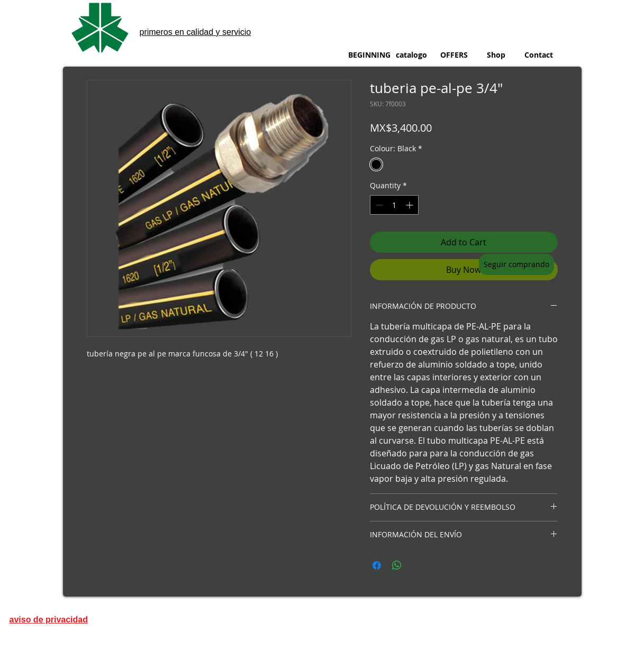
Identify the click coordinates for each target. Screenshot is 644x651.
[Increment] (410, 205)
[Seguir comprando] (516, 264)
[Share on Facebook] (377, 565)
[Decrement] (378, 205)
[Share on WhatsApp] (397, 565)
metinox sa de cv (172, 11)
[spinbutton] (394, 205)
